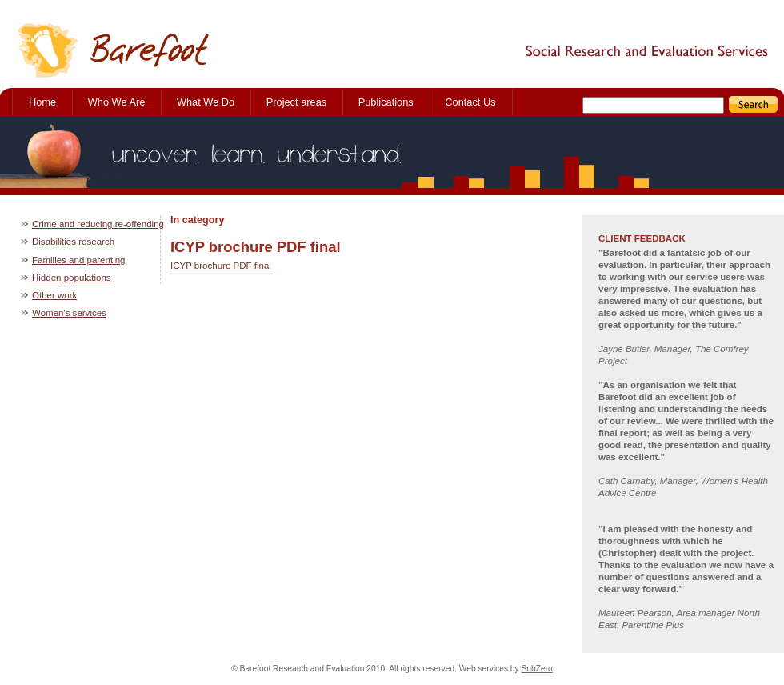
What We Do (206, 102)
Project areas (296, 102)
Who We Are (117, 102)
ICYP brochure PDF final (221, 266)
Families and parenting (79, 260)
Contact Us (470, 102)
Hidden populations (72, 278)
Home (42, 102)
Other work (54, 295)
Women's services (69, 313)
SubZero (537, 669)
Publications (386, 102)
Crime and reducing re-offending (98, 224)
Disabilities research (73, 242)
